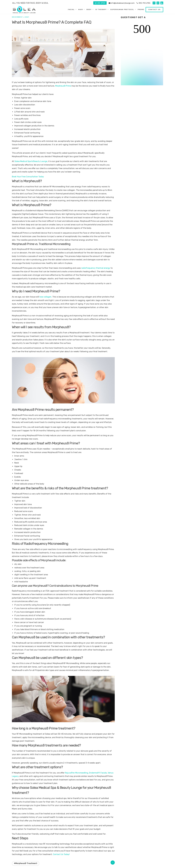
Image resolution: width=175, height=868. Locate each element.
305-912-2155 (143, 3)
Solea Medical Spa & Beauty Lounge (31, 161)
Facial (71, 9)
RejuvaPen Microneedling (77, 773)
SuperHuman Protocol (122, 9)
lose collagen (45, 297)
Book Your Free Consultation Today (28, 177)
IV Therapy (101, 9)
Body (89, 9)
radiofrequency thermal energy (96, 268)
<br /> (142, 54)
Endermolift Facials (98, 773)
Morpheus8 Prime (63, 86)
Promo (141, 9)
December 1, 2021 (20, 17)
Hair (81, 9)
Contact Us (154, 9)
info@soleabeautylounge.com (122, 3)
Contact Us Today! (61, 854)
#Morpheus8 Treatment (26, 863)
